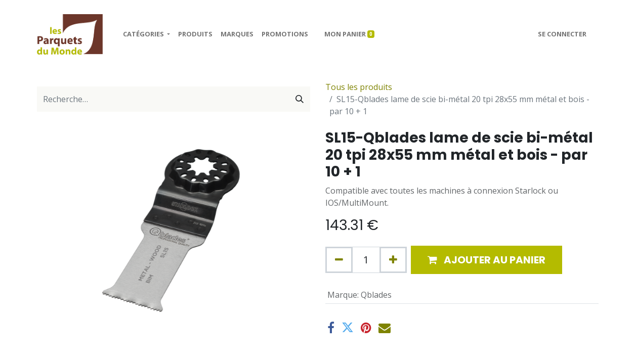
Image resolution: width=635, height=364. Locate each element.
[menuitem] (195, 34)
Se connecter (562, 34)
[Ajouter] (393, 260)
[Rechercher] (300, 99)
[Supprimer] (339, 260)
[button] (486, 260)
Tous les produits (359, 87)
